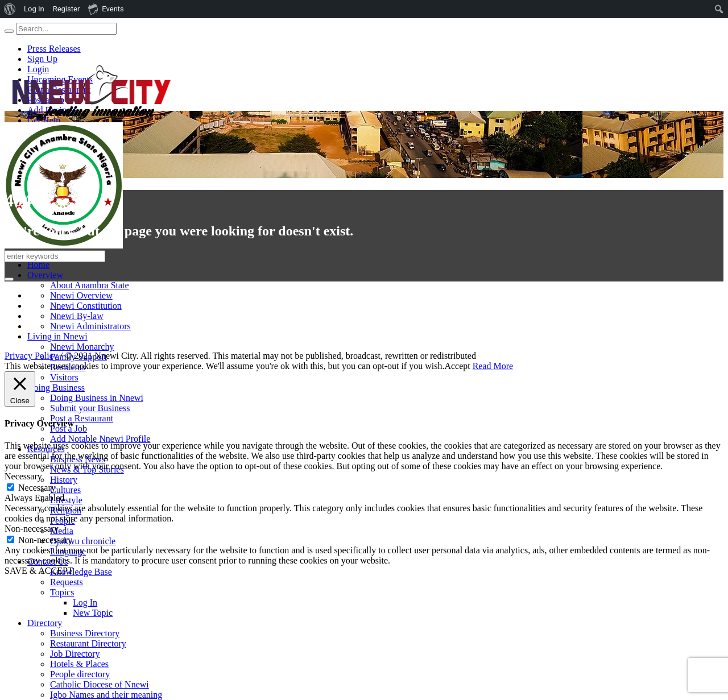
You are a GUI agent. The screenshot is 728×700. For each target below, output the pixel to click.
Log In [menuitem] (34, 9)
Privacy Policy (31, 356)
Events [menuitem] (106, 9)
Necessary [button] (23, 476)
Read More (493, 366)
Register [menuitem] (67, 9)
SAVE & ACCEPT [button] (39, 571)
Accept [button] (457, 366)
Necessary (37, 488)
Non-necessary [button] (32, 529)
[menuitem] (10, 9)
